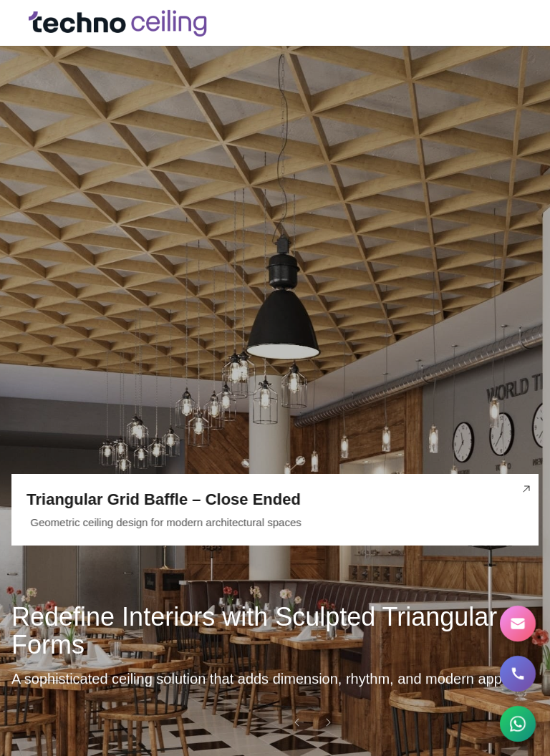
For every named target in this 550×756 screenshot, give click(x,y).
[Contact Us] (518, 624)
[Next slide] (328, 722)
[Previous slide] (296, 722)
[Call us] (518, 674)
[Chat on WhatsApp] (518, 724)
